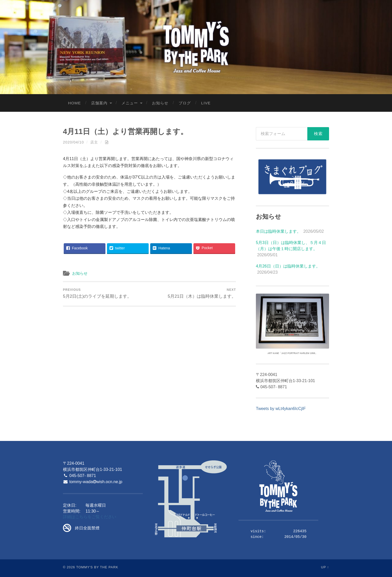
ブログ (185, 103)
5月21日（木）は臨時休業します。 (202, 293)
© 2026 (69, 567)
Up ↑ (325, 567)
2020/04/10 (73, 142)
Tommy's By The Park (97, 567)
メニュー (130, 103)
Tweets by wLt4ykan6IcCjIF (281, 409)
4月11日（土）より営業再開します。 (125, 131)
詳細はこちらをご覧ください (90, 517)
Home (74, 103)
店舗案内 (99, 103)
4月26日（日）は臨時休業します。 (288, 266)
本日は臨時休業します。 (278, 231)
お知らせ (160, 103)
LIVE (206, 103)
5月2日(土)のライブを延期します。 (97, 293)
